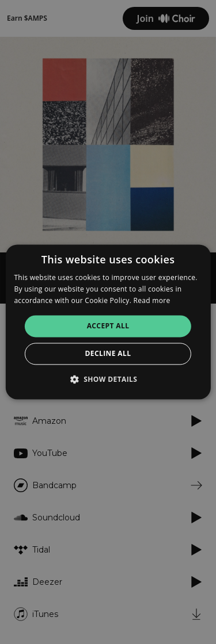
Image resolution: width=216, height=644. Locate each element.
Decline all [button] (108, 354)
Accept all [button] (108, 326)
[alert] (108, 322)
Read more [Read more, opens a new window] (152, 300)
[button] (108, 379)
